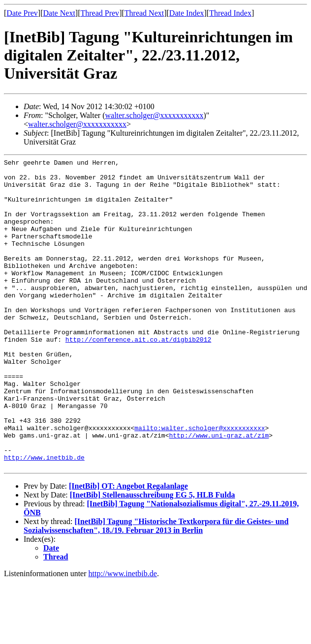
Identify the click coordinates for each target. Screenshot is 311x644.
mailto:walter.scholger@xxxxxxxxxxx (200, 482)
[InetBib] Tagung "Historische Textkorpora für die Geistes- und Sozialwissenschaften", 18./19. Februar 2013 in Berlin (156, 588)
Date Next (59, 13)
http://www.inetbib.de (44, 518)
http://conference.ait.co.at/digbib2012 (138, 376)
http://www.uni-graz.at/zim (219, 491)
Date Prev (22, 13)
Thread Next (144, 13)
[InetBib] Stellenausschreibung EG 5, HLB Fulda (153, 557)
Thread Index (230, 13)
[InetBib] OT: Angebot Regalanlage (128, 548)
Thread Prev (100, 13)
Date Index (187, 13)
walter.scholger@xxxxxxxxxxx (154, 115)
